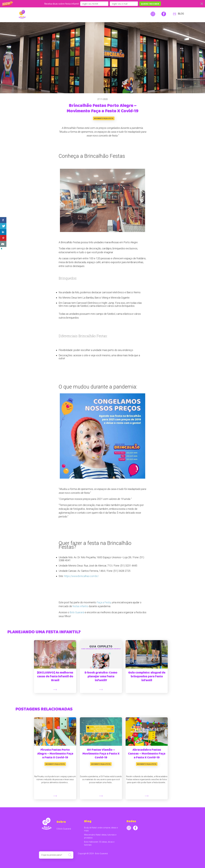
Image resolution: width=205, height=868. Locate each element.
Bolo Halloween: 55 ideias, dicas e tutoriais (99, 843)
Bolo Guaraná (77, 612)
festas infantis (80, 606)
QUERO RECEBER (150, 4)
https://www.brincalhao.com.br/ (81, 576)
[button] (102, 4)
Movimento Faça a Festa (104, 118)
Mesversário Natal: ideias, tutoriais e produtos (100, 836)
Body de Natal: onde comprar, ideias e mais (101, 829)
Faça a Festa (104, 602)
